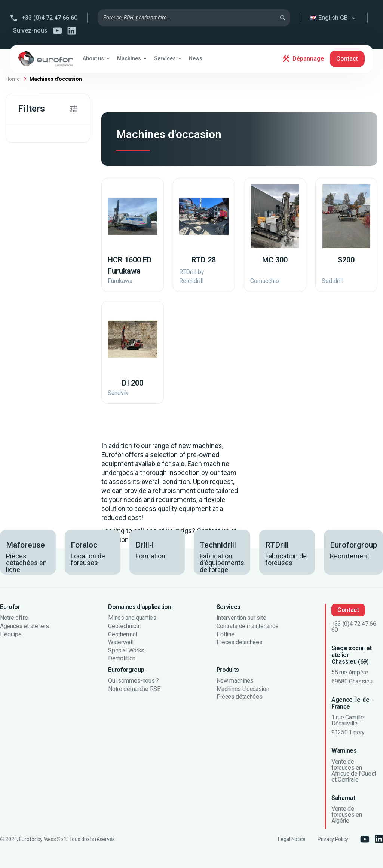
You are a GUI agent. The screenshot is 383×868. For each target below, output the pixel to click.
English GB (334, 18)
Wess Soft (55, 839)
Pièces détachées (240, 642)
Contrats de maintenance (248, 626)
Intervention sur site (241, 618)
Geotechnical (124, 626)
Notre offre (14, 618)
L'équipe (11, 634)
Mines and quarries (132, 618)
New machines (235, 681)
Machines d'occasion (243, 689)
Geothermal (122, 634)
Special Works (126, 651)
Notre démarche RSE (134, 689)
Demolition (122, 658)
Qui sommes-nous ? (134, 681)
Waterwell (121, 642)
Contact (347, 59)
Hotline (226, 634)
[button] (96, 58)
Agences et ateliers (24, 626)
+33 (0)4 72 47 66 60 (49, 18)
